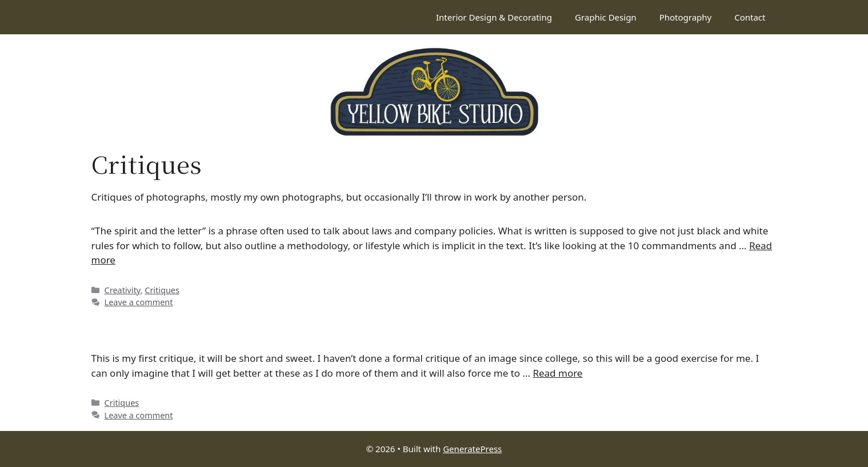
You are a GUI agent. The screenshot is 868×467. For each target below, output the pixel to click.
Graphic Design (606, 17)
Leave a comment (139, 302)
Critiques (162, 290)
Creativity (123, 290)
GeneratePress (472, 449)
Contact (750, 17)
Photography (686, 17)
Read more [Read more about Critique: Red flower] (557, 373)
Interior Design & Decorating (494, 17)
